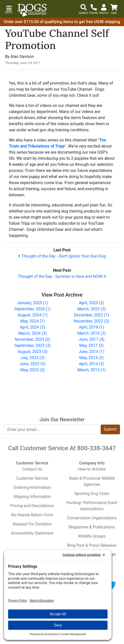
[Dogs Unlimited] (32, 10)
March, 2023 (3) (91, 309)
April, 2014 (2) (92, 364)
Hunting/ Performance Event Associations (92, 506)
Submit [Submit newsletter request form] (110, 429)
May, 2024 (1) (32, 321)
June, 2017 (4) (91, 339)
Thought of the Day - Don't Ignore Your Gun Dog (62, 256)
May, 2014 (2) (91, 358)
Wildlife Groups (92, 536)
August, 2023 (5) (33, 352)
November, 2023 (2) (33, 339)
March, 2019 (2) (91, 333)
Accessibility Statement (32, 533)
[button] (9, 9)
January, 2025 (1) (33, 303)
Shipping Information (32, 497)
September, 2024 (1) (33, 309)
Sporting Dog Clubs (92, 494)
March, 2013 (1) (91, 370)
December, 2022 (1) (91, 315)
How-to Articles (92, 469)
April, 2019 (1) (92, 327)
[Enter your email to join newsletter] (52, 429)
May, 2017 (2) (91, 345)
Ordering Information (32, 487)
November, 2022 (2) (92, 321)
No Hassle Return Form (32, 515)
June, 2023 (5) (32, 364)
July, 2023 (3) (33, 358)
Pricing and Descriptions (32, 506)
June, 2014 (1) (91, 352)
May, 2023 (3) (32, 370)
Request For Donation (32, 524)
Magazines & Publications (92, 527)
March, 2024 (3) (32, 333)
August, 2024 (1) (33, 315)
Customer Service (32, 478)
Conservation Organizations (92, 518)
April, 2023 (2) (92, 303)
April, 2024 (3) (33, 327)
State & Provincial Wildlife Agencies (92, 481)
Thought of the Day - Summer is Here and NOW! (62, 276)
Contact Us (32, 469)
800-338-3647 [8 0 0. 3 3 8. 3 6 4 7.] (97, 448)
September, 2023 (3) (33, 345)
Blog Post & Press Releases (92, 545)
